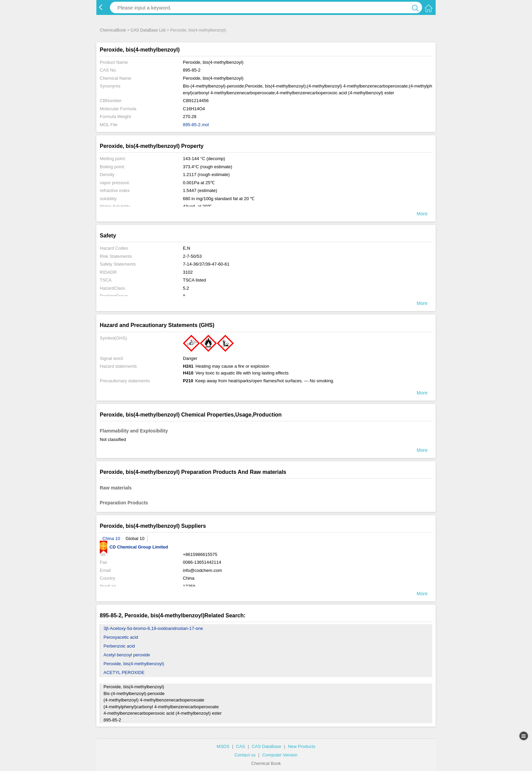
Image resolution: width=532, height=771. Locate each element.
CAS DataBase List (148, 30)
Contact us (245, 755)
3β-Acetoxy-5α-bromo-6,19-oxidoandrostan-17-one (153, 628)
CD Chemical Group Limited (134, 547)
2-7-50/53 (192, 256)
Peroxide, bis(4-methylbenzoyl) (134, 664)
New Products (301, 746)
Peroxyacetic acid (121, 637)
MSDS (223, 746)
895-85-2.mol (196, 125)
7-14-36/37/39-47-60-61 (206, 264)
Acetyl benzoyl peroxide (127, 655)
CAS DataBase (267, 746)
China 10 (111, 538)
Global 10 (135, 538)
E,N (187, 248)
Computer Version (280, 755)
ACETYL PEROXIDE (124, 672)
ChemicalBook (113, 30)
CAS (241, 746)
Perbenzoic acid (119, 646)
